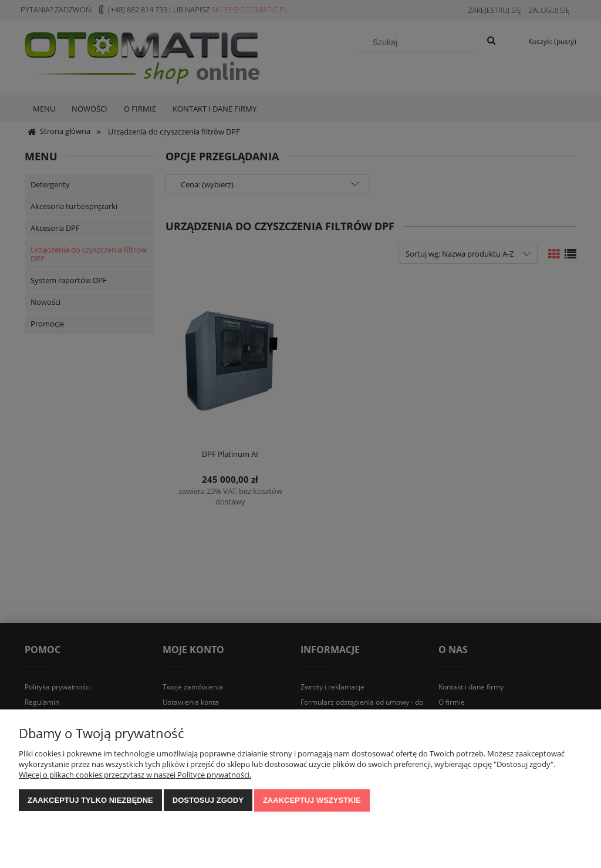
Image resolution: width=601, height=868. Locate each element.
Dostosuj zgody (208, 800)
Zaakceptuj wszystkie (312, 800)
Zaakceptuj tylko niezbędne (90, 800)
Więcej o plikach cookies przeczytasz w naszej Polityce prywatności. (135, 775)
